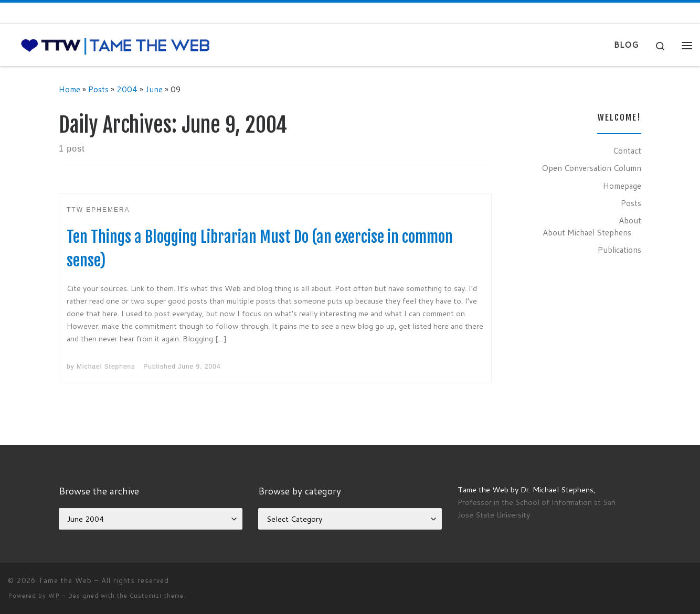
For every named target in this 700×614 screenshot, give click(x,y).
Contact (627, 150)
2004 (127, 89)
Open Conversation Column (591, 168)
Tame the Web (65, 580)
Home (70, 89)
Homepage (622, 186)
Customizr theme (157, 596)
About (630, 220)
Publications (619, 250)
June (154, 89)
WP (54, 596)
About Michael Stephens (587, 232)
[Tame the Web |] (115, 45)
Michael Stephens (106, 367)
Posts (98, 89)
